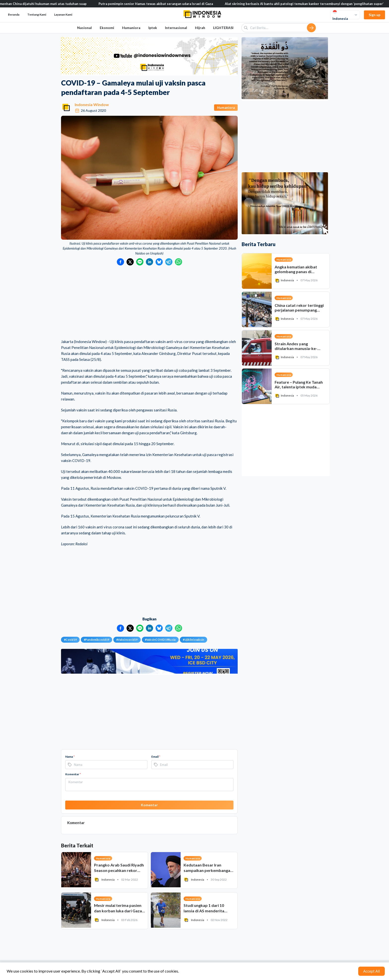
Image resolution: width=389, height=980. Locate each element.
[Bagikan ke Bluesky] (159, 262)
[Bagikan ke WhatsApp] (178, 262)
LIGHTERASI (223, 28)
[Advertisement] (149, 303)
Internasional (176, 28)
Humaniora (131, 28)
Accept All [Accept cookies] (372, 971)
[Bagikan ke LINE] (140, 262)
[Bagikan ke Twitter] (130, 262)
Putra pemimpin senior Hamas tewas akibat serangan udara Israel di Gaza (160, 4)
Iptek (153, 28)
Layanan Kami (63, 14)
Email (156, 757)
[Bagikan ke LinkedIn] (149, 262)
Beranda (14, 14)
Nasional (84, 28)
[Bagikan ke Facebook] (120, 262)
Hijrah (200, 28)
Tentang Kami (37, 14)
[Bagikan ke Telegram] (169, 262)
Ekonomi (107, 28)
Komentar (73, 774)
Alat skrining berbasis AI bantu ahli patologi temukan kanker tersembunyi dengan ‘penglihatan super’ (308, 4)
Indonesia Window (92, 104)
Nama (70, 757)
